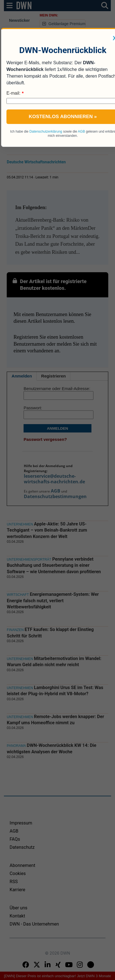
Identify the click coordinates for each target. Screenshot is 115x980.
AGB (81, 132)
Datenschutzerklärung (46, 132)
